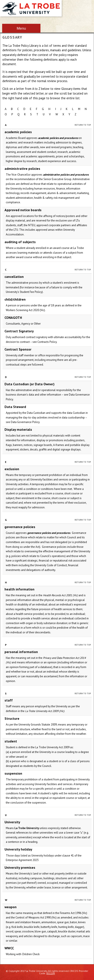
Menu (21, 28)
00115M (51, 973)
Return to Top (83, 125)
